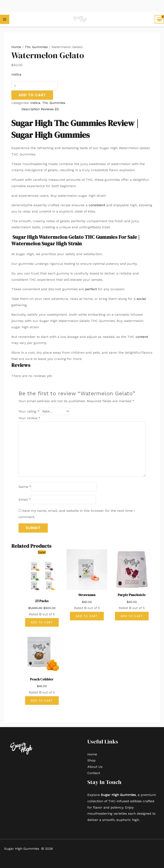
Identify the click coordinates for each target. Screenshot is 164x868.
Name (25, 487)
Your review (29, 418)
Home (16, 47)
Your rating (29, 411)
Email (25, 500)
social (141, 299)
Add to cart (32, 95)
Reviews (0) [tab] (50, 109)
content (142, 337)
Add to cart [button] (42, 622)
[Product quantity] (35, 86)
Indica (35, 103)
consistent (97, 205)
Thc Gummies (36, 47)
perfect (91, 289)
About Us (95, 767)
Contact (94, 773)
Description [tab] (31, 109)
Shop (91, 760)
